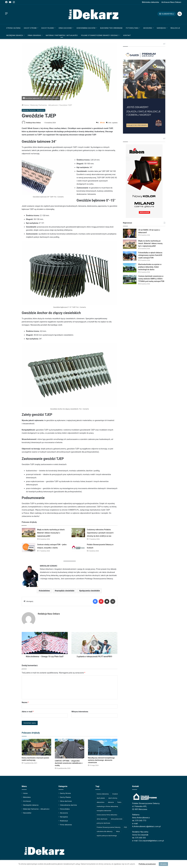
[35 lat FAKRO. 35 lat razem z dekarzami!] (130, 233)
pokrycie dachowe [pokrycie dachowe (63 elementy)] (103, 823)
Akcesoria (148, 28)
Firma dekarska (34, 35)
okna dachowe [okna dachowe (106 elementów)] (102, 819)
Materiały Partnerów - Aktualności (44, 105)
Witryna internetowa (80, 712)
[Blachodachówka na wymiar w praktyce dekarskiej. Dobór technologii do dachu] (130, 268)
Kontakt (127, 35)
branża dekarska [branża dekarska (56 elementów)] (103, 794)
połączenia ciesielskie (90, 591)
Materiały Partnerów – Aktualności (36, 809)
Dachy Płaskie (48, 28)
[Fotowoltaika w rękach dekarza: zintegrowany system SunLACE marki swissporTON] (130, 256)
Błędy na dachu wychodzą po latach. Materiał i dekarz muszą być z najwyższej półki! (51, 533)
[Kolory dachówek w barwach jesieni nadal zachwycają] (36, 747)
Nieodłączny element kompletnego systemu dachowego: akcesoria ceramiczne (101, 760)
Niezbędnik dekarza (15, 35)
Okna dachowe (65, 28)
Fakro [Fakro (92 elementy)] (119, 802)
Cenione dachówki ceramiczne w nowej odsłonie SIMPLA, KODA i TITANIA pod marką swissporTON (151, 279)
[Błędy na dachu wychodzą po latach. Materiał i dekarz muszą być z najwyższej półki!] (29, 533)
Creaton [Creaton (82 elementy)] (115, 794)
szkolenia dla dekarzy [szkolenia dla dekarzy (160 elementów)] (105, 831)
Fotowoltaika (132, 28)
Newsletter (27, 813)
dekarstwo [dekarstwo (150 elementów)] (101, 802)
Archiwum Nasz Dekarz (171, 2)
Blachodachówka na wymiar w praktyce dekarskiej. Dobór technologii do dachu (150, 267)
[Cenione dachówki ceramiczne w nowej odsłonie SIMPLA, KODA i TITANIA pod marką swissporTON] (130, 280)
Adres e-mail (28, 712)
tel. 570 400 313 (139, 838)
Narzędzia (161, 28)
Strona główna (13, 28)
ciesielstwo (45, 591)
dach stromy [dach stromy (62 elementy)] (113, 798)
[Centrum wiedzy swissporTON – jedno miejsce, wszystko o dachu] (29, 548)
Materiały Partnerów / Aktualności (62, 35)
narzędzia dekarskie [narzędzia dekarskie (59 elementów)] (104, 811)
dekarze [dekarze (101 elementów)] (111, 802)
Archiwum (27, 801)
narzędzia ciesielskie (65, 591)
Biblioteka (27, 797)
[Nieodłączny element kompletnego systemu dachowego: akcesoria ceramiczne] (103, 747)
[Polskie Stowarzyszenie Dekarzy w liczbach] (78, 548)
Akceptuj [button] (163, 864)
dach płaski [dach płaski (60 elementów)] (101, 798)
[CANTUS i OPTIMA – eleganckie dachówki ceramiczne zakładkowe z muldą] (70, 749)
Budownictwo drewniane (111, 28)
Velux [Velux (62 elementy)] (118, 831)
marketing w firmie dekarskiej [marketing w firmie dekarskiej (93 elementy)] (107, 806)
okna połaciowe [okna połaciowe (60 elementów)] (117, 819)
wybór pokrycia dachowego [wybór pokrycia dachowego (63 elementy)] (107, 836)
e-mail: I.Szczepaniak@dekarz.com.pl (148, 841)
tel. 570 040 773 (139, 821)
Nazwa (25, 702)
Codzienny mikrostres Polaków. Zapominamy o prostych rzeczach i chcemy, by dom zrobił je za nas (100, 533)
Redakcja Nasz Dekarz (33, 123)
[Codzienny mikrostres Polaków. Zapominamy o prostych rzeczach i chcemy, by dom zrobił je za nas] (78, 533)
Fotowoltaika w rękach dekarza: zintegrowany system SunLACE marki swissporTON (150, 255)
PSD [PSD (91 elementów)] (125, 827)
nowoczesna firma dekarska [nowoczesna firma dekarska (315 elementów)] (107, 815)
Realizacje (175, 28)
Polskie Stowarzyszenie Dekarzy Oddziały (100, 35)
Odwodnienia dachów (86, 28)
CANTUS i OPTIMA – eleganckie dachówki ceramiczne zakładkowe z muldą (69, 763)
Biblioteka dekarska (150, 2)
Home (25, 105)
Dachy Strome (30, 28)
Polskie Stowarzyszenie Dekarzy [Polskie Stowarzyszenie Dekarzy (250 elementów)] (109, 827)
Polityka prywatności (147, 864)
